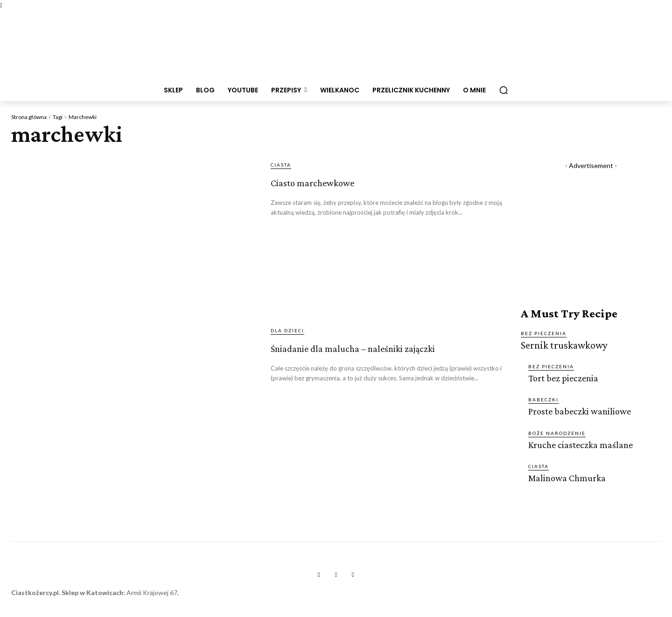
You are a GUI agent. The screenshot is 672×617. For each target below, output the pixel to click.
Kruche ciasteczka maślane (577, 442)
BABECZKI (543, 398)
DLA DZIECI (287, 330)
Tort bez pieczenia (561, 376)
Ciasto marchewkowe (350, 180)
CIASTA (281, 165)
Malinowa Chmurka (565, 475)
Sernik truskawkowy (559, 345)
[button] (504, 90)
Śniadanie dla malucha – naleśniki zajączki (360, 354)
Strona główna (29, 117)
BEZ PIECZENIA (544, 333)
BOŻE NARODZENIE (557, 431)
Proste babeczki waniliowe (576, 409)
